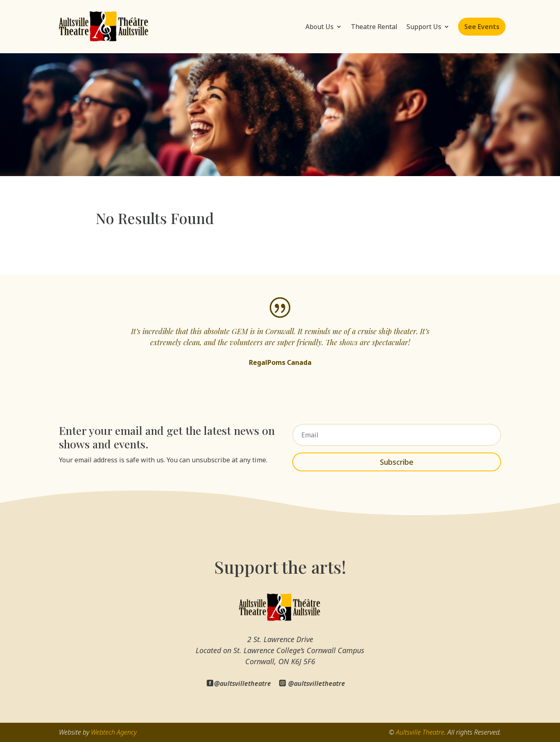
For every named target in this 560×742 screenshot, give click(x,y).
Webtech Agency (114, 732)
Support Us (424, 27)
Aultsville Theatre (420, 732)
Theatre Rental (374, 27)
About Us (320, 27)
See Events (482, 27)
